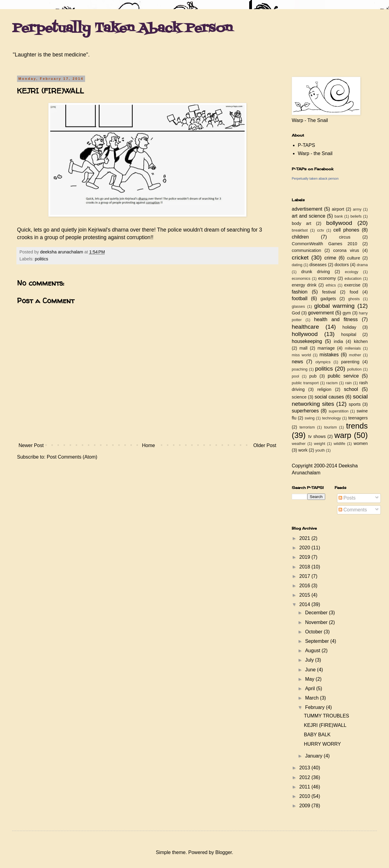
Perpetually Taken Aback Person (122, 29)
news (297, 362)
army (357, 209)
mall (303, 348)
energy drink (304, 285)
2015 (305, 595)
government (321, 313)
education (353, 278)
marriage (326, 348)
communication (306, 250)
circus (345, 237)
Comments (353, 510)
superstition (338, 411)
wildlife (339, 444)
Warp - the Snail (315, 153)
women (361, 443)
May (310, 679)
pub (313, 376)
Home (148, 445)
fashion (300, 292)
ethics (331, 285)
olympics (323, 362)
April (311, 688)
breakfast (300, 230)
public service (343, 376)
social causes (329, 397)
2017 (305, 576)
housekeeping (307, 341)
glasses (298, 306)
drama (362, 265)
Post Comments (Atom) (72, 457)
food (354, 292)
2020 (305, 548)
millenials (353, 348)
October (314, 632)
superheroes (305, 411)
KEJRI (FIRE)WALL (325, 725)
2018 (305, 567)
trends (357, 426)
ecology (352, 272)
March (313, 698)
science (299, 397)
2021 (305, 538)
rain (348, 383)
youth (320, 450)
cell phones (346, 230)
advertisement (307, 209)
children (300, 237)
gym (347, 313)
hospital (349, 334)
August (313, 651)
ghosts (354, 299)
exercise (353, 285)
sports (355, 404)
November (317, 622)
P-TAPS (306, 145)
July (310, 660)
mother (355, 355)
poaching (300, 369)
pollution (354, 369)
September (318, 641)
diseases (318, 265)
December (317, 613)
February (315, 707)
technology (332, 418)
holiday (349, 327)
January (314, 756)
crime (330, 258)
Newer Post (31, 445)
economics (301, 278)
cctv (320, 230)
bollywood (339, 223)
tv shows (317, 436)
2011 (305, 787)
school (351, 389)
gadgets (328, 299)
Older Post (265, 445)
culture (354, 258)
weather (299, 444)
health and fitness (336, 319)
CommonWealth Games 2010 (324, 244)
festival (329, 292)
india (338, 341)
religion (324, 389)
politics (41, 259)
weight (320, 444)
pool (295, 376)
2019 (305, 557)
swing (310, 418)
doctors (342, 265)
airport (338, 209)
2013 (305, 768)
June (311, 670)
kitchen (361, 341)
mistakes (329, 355)
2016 (305, 586)
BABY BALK (317, 735)
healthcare (305, 327)
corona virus (346, 250)
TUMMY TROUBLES (327, 716)
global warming (334, 306)
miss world (301, 355)
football (300, 298)
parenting (350, 362)
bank (339, 216)
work (303, 450)
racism (332, 383)
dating (297, 265)
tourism (330, 427)
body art (301, 223)
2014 (305, 604)
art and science (308, 216)
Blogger (223, 852)
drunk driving (315, 272)
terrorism (307, 427)
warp (343, 435)
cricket (300, 258)
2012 (305, 777)
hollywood (305, 334)
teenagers (358, 418)
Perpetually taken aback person (315, 178)
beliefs (356, 216)
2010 (305, 796)
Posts (347, 498)
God (296, 313)
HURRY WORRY (322, 744)
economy (327, 278)
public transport (305, 383)
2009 (305, 806)
